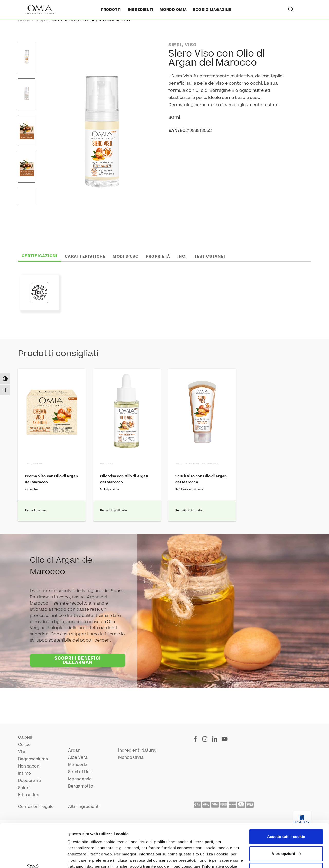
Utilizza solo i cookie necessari (286, 830)
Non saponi (29, 766)
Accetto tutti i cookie (286, 796)
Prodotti (111, 10)
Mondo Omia (173, 10)
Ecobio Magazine (212, 10)
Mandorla (78, 765)
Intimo (24, 773)
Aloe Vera (78, 757)
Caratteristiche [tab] (85, 256)
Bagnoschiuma (33, 759)
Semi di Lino (80, 772)
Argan (74, 750)
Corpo (24, 745)
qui (149, 832)
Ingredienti (141, 10)
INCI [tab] (182, 256)
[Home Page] (40, 10)
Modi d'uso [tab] (126, 256)
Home (24, 20)
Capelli (25, 737)
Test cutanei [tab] (210, 256)
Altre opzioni (79, 858)
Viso (22, 752)
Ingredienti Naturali (138, 750)
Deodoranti (29, 781)
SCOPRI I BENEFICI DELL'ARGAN (78, 660)
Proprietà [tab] (158, 256)
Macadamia (80, 779)
